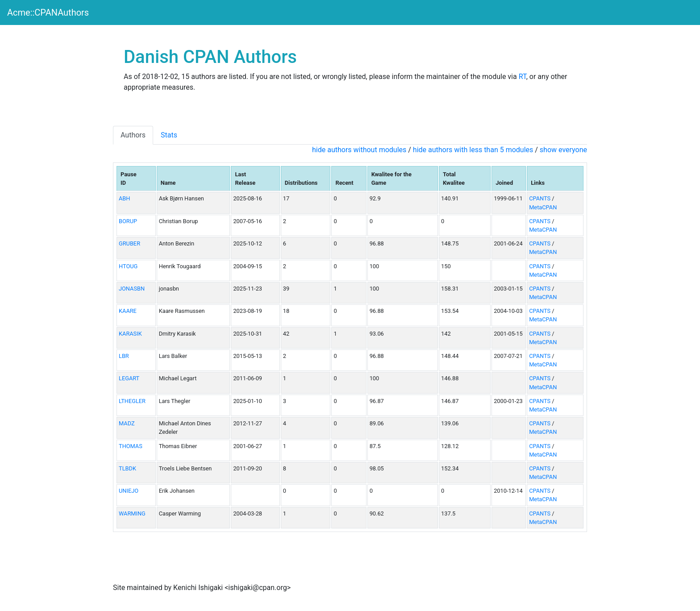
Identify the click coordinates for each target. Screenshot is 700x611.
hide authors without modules (359, 150)
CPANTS (540, 198)
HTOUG (128, 266)
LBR (124, 356)
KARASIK (130, 334)
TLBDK (127, 468)
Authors (133, 135)
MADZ (127, 423)
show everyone (563, 150)
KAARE (128, 311)
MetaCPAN (543, 207)
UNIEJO (129, 491)
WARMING (132, 513)
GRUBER (129, 243)
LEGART (129, 378)
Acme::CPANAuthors (48, 12)
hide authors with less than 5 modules (473, 150)
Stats (169, 135)
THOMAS (131, 446)
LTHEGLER (132, 401)
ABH (124, 198)
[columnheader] (136, 179)
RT (523, 77)
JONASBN (132, 289)
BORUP (128, 221)
